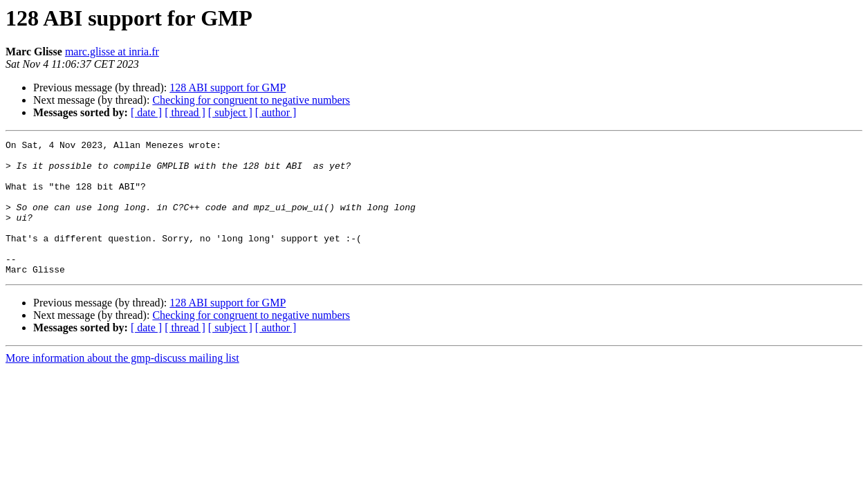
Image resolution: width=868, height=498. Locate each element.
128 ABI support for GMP (228, 87)
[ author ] (276, 112)
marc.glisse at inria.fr (112, 52)
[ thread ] (185, 112)
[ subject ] (230, 112)
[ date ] (146, 112)
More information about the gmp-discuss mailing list (122, 385)
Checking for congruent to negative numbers (251, 100)
